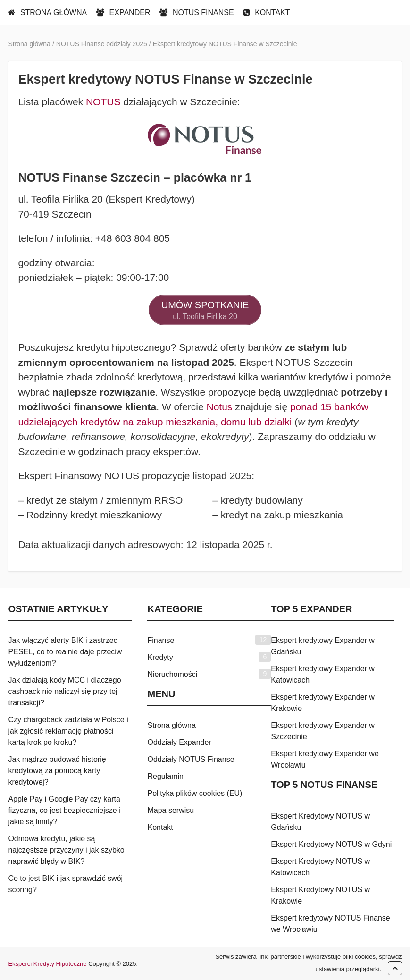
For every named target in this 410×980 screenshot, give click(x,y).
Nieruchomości (172, 674)
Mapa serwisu (171, 810)
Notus (219, 407)
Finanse (161, 640)
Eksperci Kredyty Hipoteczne (47, 964)
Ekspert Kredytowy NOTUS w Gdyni (331, 844)
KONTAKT (267, 13)
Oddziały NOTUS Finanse (191, 759)
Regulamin (165, 776)
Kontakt (160, 827)
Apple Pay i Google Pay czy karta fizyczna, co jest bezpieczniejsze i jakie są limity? (64, 810)
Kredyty (160, 657)
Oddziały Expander (179, 742)
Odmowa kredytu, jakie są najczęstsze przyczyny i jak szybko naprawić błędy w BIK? (66, 850)
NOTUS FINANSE (197, 13)
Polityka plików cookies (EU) (195, 793)
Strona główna (171, 725)
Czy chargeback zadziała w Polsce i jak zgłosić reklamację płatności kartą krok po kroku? (68, 731)
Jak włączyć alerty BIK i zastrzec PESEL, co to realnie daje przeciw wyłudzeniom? (65, 652)
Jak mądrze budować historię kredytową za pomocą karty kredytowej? (57, 771)
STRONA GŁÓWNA (47, 13)
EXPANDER (123, 13)
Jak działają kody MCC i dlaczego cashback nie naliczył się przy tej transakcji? (64, 691)
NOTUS (103, 102)
